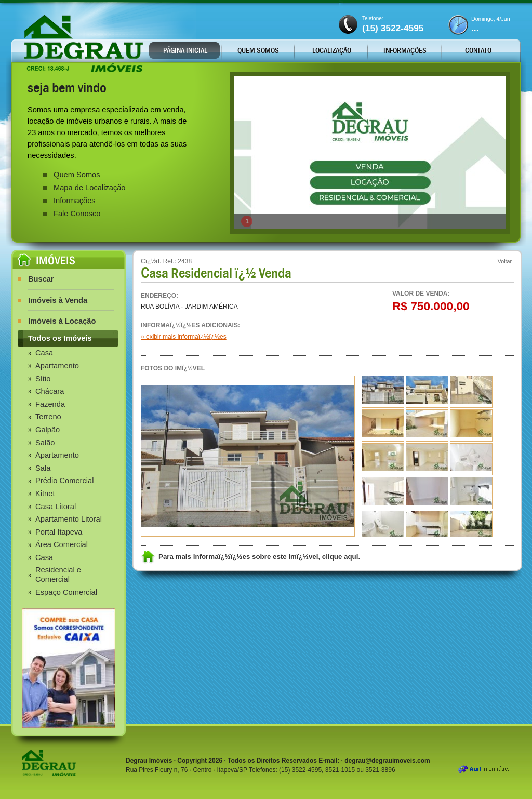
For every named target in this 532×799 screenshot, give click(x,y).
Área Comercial (62, 544)
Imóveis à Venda (58, 300)
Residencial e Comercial (58, 575)
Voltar (505, 261)
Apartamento (57, 366)
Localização (332, 50)
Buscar (41, 279)
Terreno (48, 417)
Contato (478, 50)
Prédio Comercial (64, 481)
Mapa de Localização (90, 188)
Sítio (43, 379)
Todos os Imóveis (60, 338)
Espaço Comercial (66, 592)
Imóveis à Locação (62, 321)
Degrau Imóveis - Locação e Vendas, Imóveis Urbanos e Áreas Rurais (84, 43)
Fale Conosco (77, 214)
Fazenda (50, 404)
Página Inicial (185, 50)
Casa (44, 353)
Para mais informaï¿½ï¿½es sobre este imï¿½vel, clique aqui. (259, 557)
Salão (45, 443)
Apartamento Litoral (69, 519)
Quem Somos (258, 50)
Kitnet (45, 494)
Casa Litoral (56, 507)
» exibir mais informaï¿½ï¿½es (184, 337)
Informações (405, 50)
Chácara (50, 391)
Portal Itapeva (59, 532)
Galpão (48, 430)
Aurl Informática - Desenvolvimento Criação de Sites (484, 770)
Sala (43, 468)
